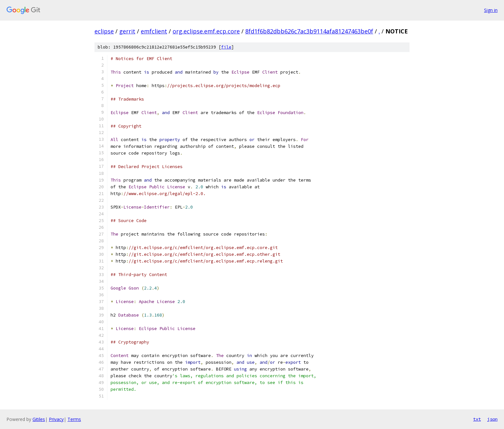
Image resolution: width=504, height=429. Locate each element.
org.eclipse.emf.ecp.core (206, 31)
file (226, 47)
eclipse (104, 31)
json (492, 419)
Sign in (491, 10)
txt (477, 419)
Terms (74, 419)
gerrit (127, 31)
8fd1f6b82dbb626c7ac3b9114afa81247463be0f (309, 31)
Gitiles (39, 419)
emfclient (154, 31)
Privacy (56, 419)
